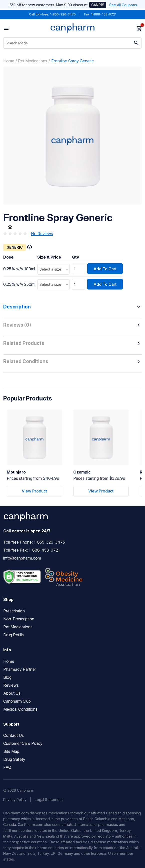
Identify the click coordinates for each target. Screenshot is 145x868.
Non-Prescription (19, 619)
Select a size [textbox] (50, 269)
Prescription (14, 611)
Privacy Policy (15, 800)
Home (9, 61)
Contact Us (13, 735)
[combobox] (53, 269)
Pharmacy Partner (20, 669)
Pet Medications (33, 61)
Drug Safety (14, 759)
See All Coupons (123, 5)
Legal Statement (49, 800)
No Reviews (42, 234)
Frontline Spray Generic (72, 61)
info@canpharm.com (22, 558)
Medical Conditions (20, 709)
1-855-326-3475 (63, 14)
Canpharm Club (17, 701)
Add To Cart (105, 269)
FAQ (7, 767)
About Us (12, 693)
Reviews (11, 685)
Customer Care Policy (23, 743)
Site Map (11, 751)
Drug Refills (13, 635)
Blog (7, 677)
